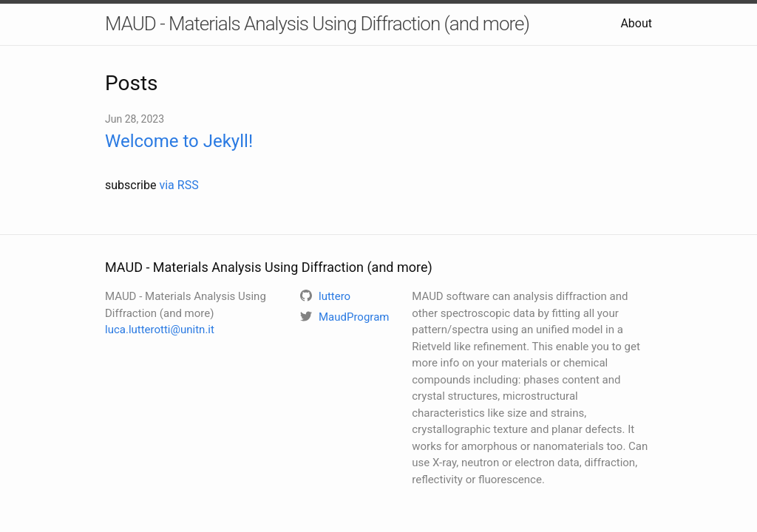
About (636, 23)
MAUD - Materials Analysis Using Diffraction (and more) (317, 24)
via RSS (179, 185)
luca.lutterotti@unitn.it (160, 330)
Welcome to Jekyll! (179, 141)
